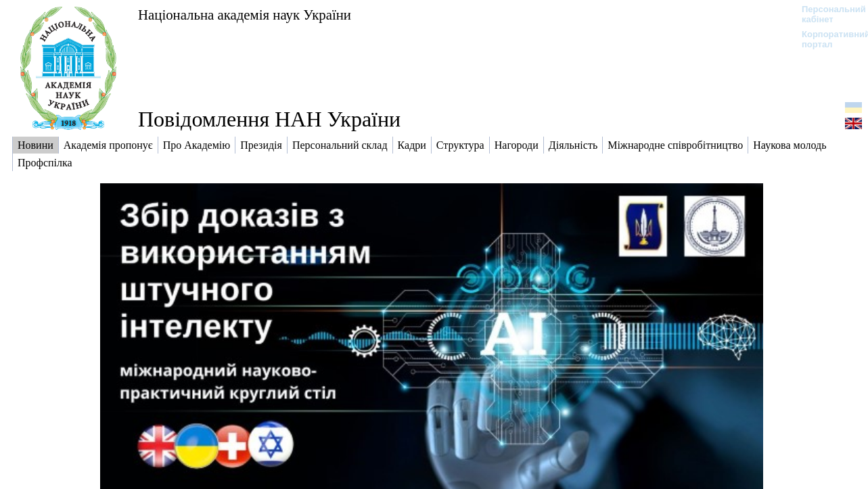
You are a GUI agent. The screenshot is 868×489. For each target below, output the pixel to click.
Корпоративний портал (827, 39)
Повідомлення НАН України (269, 119)
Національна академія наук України (245, 15)
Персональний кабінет (827, 14)
